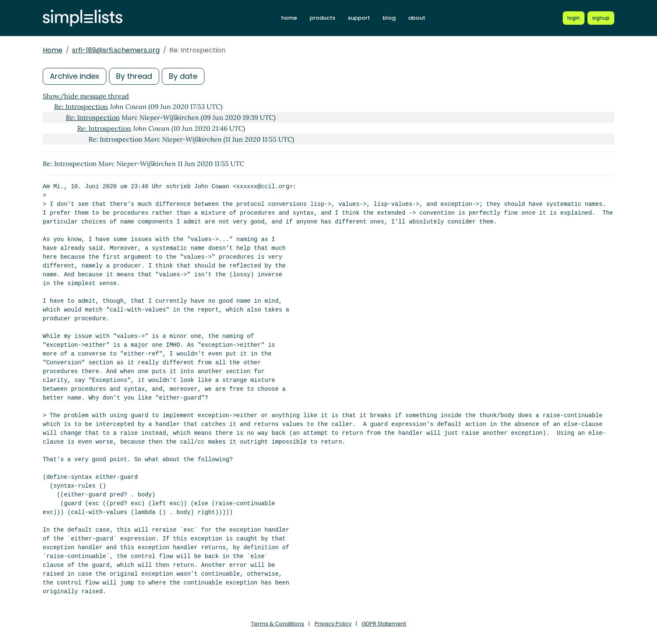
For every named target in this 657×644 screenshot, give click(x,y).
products (322, 18)
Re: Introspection (81, 106)
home (289, 18)
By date (183, 76)
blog (389, 18)
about (417, 18)
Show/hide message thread (86, 96)
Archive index (75, 76)
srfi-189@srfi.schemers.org (116, 50)
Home (53, 50)
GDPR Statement (384, 624)
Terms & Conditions (278, 624)
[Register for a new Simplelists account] (601, 18)
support (359, 18)
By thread (134, 76)
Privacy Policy (333, 624)
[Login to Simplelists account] (574, 18)
